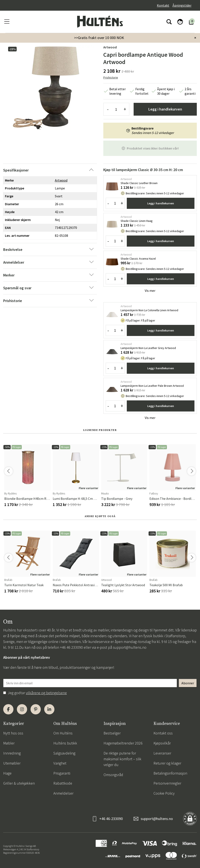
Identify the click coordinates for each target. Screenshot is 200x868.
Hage (7, 773)
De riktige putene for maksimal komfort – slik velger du (122, 759)
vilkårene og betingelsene (46, 693)
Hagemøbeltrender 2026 (123, 743)
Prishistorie (111, 77)
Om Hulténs (63, 733)
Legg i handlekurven (165, 109)
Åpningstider (182, 5)
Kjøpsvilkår (162, 743)
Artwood (110, 47)
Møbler (9, 743)
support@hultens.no (130, 647)
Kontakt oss (163, 733)
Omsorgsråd (113, 775)
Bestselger (112, 733)
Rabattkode (63, 783)
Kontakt (163, 5)
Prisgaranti (62, 773)
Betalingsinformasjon (170, 773)
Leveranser (162, 753)
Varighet (60, 763)
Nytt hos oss (13, 733)
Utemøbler (12, 763)
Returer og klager (167, 763)
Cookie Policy (164, 793)
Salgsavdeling (64, 753)
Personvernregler (167, 783)
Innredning (12, 753)
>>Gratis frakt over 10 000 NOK (99, 38)
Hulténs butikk (65, 743)
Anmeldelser (63, 793)
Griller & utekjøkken (19, 783)
